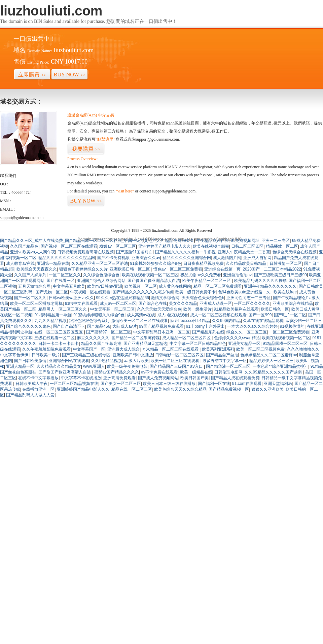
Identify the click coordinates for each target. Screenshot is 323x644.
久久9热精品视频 (106, 361)
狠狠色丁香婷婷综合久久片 (83, 269)
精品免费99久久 (180, 241)
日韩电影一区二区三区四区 (179, 355)
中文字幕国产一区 (89, 349)
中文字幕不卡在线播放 (81, 378)
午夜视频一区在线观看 (90, 292)
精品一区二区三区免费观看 (218, 286)
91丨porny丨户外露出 (205, 326)
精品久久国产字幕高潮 (101, 344)
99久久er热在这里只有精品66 (122, 298)
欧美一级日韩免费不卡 (195, 292)
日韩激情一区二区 (286, 263)
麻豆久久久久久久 (93, 338)
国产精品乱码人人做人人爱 (30, 395)
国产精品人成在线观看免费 (235, 378)
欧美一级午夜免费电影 (127, 366)
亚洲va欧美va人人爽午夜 (32, 252)
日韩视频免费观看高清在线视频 (85, 252)
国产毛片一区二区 (290, 315)
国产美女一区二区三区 (121, 384)
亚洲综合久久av (146, 258)
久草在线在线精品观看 (263, 321)
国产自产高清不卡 (69, 326)
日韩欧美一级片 (46, 355)
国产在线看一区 (61, 281)
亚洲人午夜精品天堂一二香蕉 (244, 252)
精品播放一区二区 (282, 246)
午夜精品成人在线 (212, 241)
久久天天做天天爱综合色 (159, 309)
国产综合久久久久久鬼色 (28, 326)
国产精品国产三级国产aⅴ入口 (177, 366)
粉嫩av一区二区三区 (118, 246)
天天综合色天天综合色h (203, 298)
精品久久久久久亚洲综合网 (187, 258)
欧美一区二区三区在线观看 (175, 361)
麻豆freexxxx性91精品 (190, 321)
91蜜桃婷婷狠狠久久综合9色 (156, 263)
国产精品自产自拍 (222, 355)
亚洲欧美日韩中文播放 (133, 355)
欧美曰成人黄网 (306, 309)
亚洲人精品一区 (20, 366)
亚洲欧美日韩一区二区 (130, 269)
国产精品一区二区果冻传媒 (136, 338)
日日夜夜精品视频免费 (204, 263)
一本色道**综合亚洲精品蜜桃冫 (280, 366)
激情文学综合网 (165, 298)
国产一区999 (260, 315)
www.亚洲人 (94, 366)
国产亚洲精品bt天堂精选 (145, 344)
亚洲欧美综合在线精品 (293, 303)
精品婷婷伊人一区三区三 (272, 361)
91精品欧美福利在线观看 (236, 309)
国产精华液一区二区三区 (228, 366)
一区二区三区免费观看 (289, 332)
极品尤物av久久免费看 (201, 275)
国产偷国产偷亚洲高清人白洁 (154, 281)
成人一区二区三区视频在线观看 (218, 315)
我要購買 (86, 149)
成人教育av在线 (20, 263)
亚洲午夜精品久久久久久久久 (270, 286)
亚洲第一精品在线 (53, 263)
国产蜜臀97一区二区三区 (109, 332)
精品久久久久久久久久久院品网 (67, 258)
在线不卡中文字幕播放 (38, 378)
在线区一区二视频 (16, 315)
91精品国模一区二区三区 (285, 344)
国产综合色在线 (153, 303)
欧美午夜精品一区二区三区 (207, 281)
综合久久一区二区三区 (247, 332)
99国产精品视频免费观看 (161, 326)
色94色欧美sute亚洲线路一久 (245, 292)
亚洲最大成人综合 (123, 349)
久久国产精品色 (24, 246)
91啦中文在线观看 (81, 303)
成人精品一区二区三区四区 (187, 338)
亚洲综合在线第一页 (222, 269)
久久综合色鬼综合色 (101, 275)
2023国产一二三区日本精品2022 (272, 269)
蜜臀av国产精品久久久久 (117, 372)
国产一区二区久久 (30, 298)
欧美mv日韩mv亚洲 (105, 286)
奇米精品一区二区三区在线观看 (171, 349)
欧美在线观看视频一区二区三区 (150, 275)
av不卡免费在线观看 (159, 372)
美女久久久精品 (183, 303)
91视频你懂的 (292, 326)
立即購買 (32, 75)
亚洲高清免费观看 (119, 378)
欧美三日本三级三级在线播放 (169, 384)
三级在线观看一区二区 (55, 338)
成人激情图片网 (227, 258)
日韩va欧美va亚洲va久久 (71, 298)
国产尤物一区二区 (52, 292)
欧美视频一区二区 (141, 286)
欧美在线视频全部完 (211, 246)
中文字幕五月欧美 (69, 286)
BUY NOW (70, 75)
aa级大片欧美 (136, 361)
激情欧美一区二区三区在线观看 (140, 321)
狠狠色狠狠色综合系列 (89, 321)
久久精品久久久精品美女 (59, 366)
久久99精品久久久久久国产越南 (274, 372)
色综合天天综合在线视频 (294, 252)
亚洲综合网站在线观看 (69, 361)
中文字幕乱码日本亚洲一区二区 (161, 332)
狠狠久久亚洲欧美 (267, 389)
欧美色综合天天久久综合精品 (180, 389)
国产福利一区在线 (214, 384)
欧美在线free (285, 292)
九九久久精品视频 (50, 321)
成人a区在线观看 (173, 315)
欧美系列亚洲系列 (218, 349)
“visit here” (125, 191)
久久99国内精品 (226, 321)
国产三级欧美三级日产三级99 (280, 275)
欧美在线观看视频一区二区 (286, 338)
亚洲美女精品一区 (244, 344)
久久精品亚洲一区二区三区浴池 (100, 263)
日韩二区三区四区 (247, 246)
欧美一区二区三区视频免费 (260, 349)
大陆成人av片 (125, 326)
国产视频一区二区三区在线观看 (69, 246)
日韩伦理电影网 (228, 372)
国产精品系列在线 (208, 332)
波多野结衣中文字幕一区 (225, 361)
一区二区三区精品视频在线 (74, 384)
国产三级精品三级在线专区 (86, 355)
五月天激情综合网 (34, 286)
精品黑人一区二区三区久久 (63, 309)
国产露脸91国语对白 (134, 252)
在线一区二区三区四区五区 (59, 332)
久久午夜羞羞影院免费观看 (46, 349)
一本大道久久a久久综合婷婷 (253, 326)
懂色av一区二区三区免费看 (178, 269)
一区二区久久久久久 (252, 303)
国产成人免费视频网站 (158, 378)
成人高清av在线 (141, 315)
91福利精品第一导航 (53, 315)
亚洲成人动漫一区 (216, 303)
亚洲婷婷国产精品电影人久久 (165, 246)
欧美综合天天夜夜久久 (37, 269)
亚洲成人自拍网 (257, 258)
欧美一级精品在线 (196, 372)
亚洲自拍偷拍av (237, 275)
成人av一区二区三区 (118, 303)
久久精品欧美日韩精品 (246, 263)
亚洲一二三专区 (276, 241)
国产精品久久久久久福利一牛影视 (185, 252)
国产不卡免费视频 (113, 258)
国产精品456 (99, 326)
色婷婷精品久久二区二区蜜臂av (269, 355)
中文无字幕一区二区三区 (112, 309)
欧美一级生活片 (198, 309)
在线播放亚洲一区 (38, 389)
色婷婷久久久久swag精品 (237, 338)
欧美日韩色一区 (275, 309)
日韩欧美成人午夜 (32, 384)
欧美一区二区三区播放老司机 (36, 303)
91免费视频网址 (245, 241)
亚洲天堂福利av (278, 384)
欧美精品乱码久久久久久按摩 (260, 281)
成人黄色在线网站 (175, 286)
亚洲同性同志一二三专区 (249, 298)
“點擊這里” (105, 139)
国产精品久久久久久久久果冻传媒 (143, 292)
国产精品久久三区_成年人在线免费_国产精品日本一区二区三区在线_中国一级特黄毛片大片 (82, 241)
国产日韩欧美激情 (30, 361)
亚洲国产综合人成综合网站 (101, 281)
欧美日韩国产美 (194, 378)
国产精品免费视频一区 (229, 389)
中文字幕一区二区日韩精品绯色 (198, 344)
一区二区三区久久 (65, 275)
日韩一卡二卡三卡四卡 (59, 344)
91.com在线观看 (247, 384)
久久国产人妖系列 (30, 275)
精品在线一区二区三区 (132, 389)
